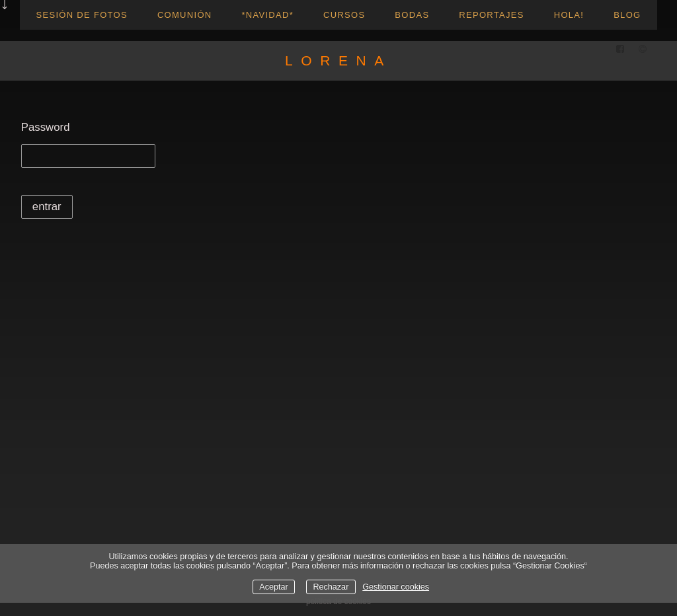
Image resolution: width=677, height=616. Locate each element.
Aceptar (273, 587)
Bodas (412, 15)
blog (627, 15)
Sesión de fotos (82, 15)
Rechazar (331, 587)
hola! (569, 15)
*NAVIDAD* (267, 15)
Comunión (185, 15)
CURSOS (344, 15)
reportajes (491, 15)
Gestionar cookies (396, 587)
